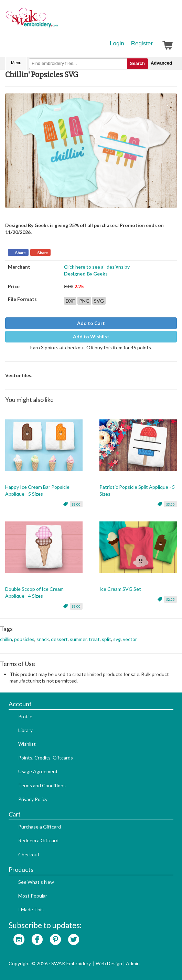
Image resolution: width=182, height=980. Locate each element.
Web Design (109, 963)
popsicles (24, 639)
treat (94, 639)
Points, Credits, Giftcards (46, 758)
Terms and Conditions (42, 785)
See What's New (36, 882)
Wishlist (27, 744)
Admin (133, 963)
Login (117, 43)
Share (20, 253)
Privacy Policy (33, 799)
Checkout (29, 854)
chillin (6, 639)
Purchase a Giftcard (40, 827)
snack (43, 639)
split (106, 639)
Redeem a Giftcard (38, 840)
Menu (16, 63)
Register (142, 43)
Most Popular (33, 896)
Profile (25, 716)
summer (78, 639)
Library (25, 730)
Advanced (161, 63)
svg (117, 639)
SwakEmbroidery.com (57, 21)
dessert (59, 639)
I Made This (31, 909)
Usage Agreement (38, 771)
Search (137, 63)
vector (130, 639)
